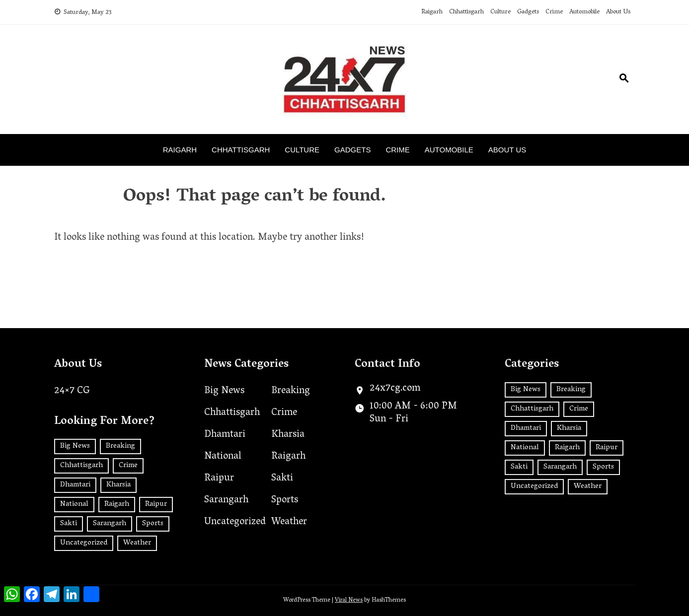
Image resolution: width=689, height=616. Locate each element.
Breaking (291, 391)
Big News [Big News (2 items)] (75, 446)
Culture (500, 12)
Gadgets (528, 12)
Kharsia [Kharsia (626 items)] (118, 485)
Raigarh (432, 12)
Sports (285, 500)
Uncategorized (235, 522)
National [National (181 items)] (74, 504)
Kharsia (288, 435)
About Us (618, 12)
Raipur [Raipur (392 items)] (156, 504)
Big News (224, 391)
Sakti (282, 479)
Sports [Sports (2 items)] (153, 524)
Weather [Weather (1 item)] (137, 543)
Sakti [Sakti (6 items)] (69, 524)
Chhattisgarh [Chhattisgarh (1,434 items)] (81, 466)
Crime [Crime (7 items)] (128, 466)
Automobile (584, 12)
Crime (554, 12)
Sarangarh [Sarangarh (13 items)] (110, 524)
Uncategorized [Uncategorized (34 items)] (84, 543)
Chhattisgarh (466, 12)
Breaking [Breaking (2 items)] (120, 446)
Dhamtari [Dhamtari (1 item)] (75, 485)
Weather (289, 522)
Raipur (219, 479)
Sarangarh (226, 500)
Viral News (349, 600)
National (223, 457)
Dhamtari (225, 435)
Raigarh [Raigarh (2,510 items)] (117, 504)
